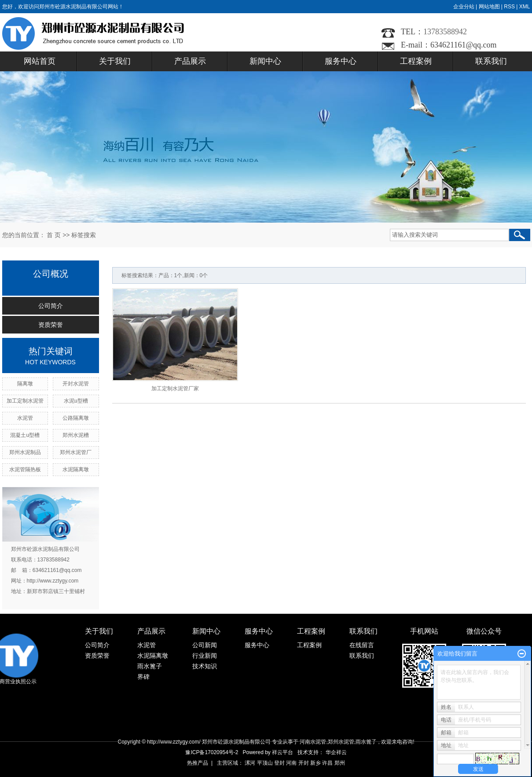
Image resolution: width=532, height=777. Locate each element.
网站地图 (489, 7)
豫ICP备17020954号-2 (212, 752)
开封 (304, 763)
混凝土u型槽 (25, 435)
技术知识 (205, 666)
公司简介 (51, 306)
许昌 (327, 763)
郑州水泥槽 (76, 435)
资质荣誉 (51, 325)
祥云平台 (283, 752)
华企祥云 (336, 752)
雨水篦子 (150, 666)
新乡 (316, 763)
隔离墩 (25, 384)
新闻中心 (265, 61)
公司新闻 (205, 645)
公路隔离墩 (76, 418)
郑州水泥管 (341, 742)
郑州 (340, 763)
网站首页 (40, 61)
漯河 (250, 763)
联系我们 (491, 61)
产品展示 (190, 61)
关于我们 (115, 61)
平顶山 (265, 763)
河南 (291, 763)
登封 (279, 763)
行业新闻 (205, 656)
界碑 (143, 677)
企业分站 (464, 7)
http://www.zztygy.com (53, 581)
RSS (509, 7)
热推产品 (198, 763)
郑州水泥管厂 (76, 452)
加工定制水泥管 (25, 401)
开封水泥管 (76, 384)
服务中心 (341, 61)
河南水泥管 (313, 742)
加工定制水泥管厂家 (175, 388)
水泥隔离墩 (76, 469)
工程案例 (416, 61)
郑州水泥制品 (25, 452)
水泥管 (25, 418)
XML (525, 7)
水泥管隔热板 (25, 469)
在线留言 (362, 645)
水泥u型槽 (76, 401)
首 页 (54, 235)
